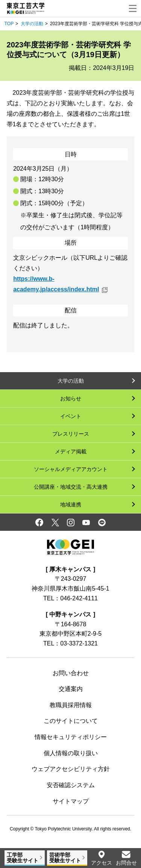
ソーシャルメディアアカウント (71, 469)
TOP (9, 24)
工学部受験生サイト (23, 858)
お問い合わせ (71, 673)
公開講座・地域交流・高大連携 (71, 487)
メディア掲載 (71, 451)
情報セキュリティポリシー (71, 737)
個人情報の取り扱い (71, 753)
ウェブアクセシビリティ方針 (71, 769)
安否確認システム (71, 785)
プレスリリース (71, 434)
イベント (71, 416)
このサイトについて (71, 721)
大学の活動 (32, 24)
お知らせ (71, 398)
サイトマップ (71, 801)
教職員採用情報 (71, 705)
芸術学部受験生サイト (65, 858)
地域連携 (71, 504)
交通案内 (71, 689)
